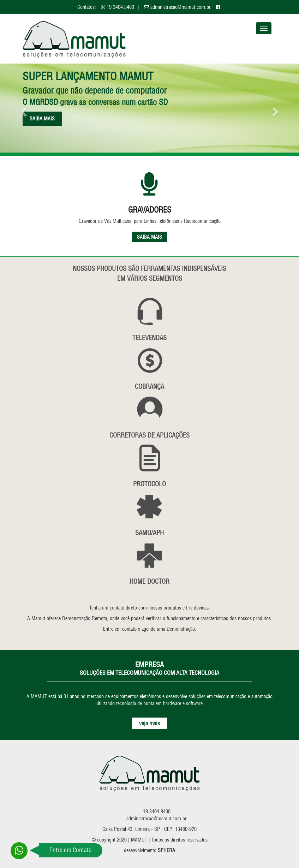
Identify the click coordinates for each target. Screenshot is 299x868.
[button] (22, 110)
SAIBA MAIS (149, 237)
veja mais (149, 723)
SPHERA (166, 850)
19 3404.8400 (120, 7)
